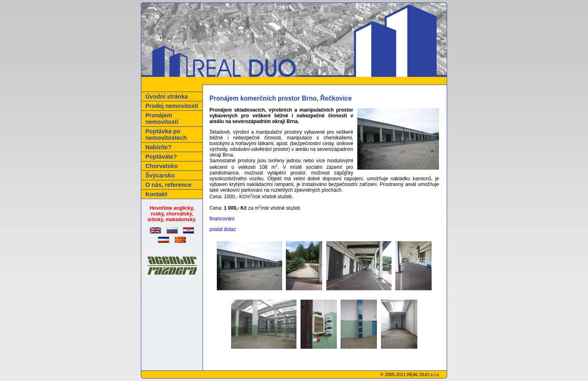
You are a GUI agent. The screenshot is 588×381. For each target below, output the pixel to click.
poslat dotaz (223, 229)
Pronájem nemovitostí (162, 119)
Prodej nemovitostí (172, 106)
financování (222, 219)
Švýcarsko (160, 175)
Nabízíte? (158, 147)
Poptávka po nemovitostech (166, 134)
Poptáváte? (161, 157)
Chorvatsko (161, 166)
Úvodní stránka (167, 96)
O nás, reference (168, 185)
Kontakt (156, 194)
